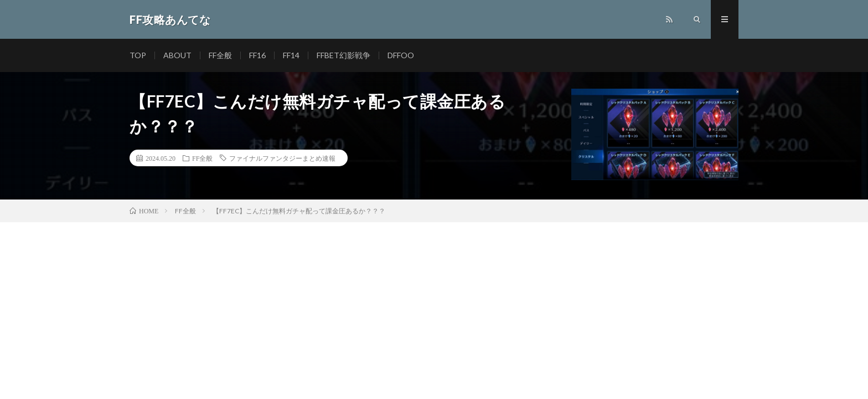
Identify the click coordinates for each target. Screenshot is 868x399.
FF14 (291, 55)
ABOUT (177, 55)
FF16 (257, 55)
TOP (138, 55)
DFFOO (401, 55)
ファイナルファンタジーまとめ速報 (282, 158)
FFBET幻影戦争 (343, 55)
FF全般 (220, 55)
